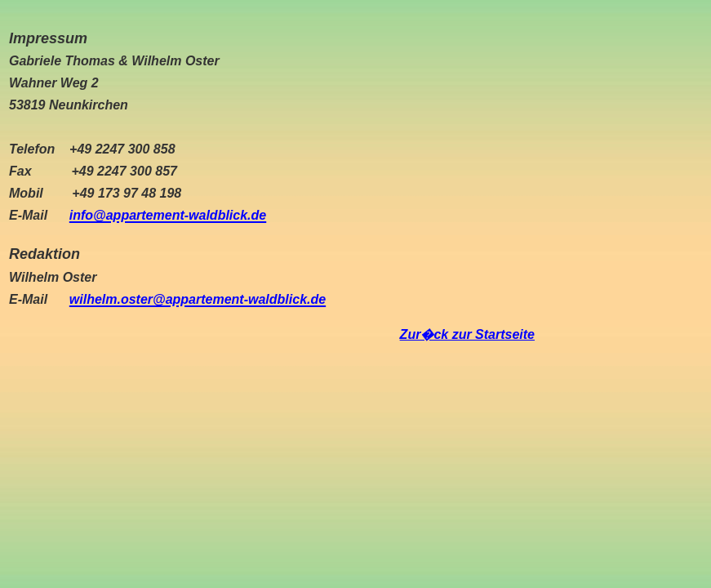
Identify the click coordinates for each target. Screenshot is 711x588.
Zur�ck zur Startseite (467, 334)
